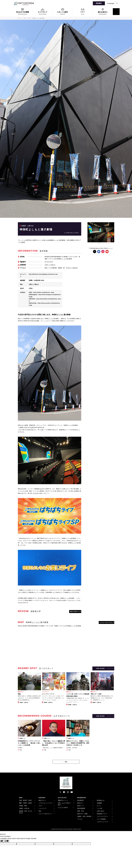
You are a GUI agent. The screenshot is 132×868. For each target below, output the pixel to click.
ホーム (19, 18)
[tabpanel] (101, 232)
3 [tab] (103, 244)
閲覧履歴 (99, 3)
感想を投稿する (75, 611)
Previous (109, 240)
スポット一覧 (27, 18)
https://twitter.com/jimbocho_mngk (44, 292)
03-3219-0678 (49, 262)
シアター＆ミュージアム (72, 233)
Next (112, 240)
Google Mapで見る (106, 622)
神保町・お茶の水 (28, 226)
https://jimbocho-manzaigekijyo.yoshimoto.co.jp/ (43, 274)
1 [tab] (99, 244)
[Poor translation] (7, 841)
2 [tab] (101, 244)
